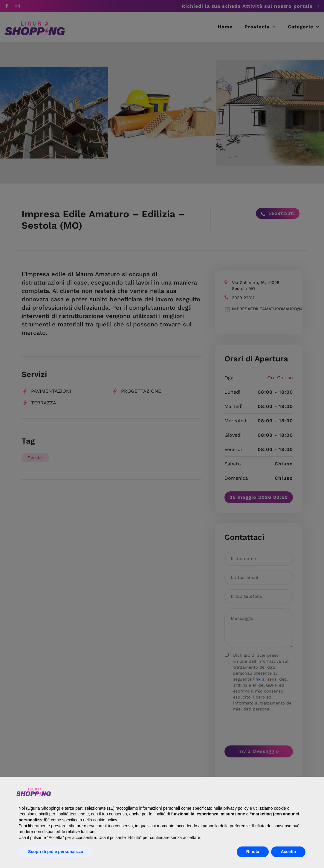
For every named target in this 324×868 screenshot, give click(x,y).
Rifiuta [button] (253, 852)
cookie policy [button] (105, 820)
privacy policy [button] (236, 808)
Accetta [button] (288, 852)
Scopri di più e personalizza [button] (56, 852)
